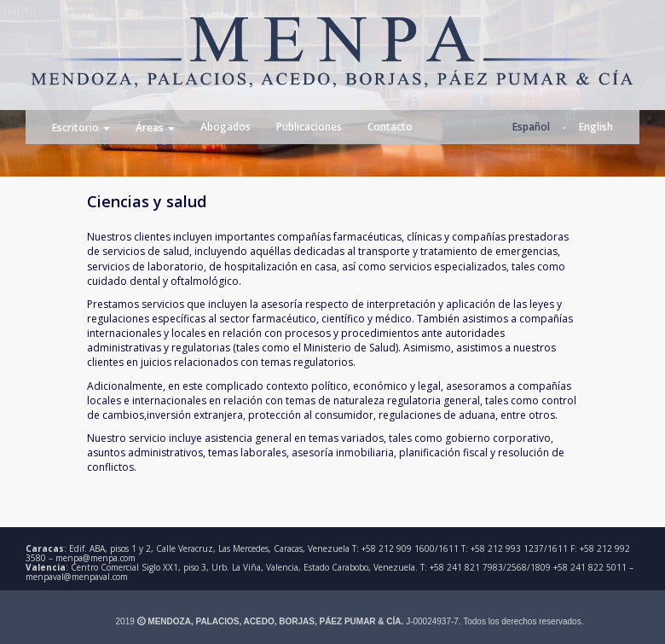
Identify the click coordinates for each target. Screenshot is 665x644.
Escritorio (81, 128)
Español (531, 127)
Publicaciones (309, 127)
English (596, 127)
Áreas (155, 128)
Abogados (226, 127)
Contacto (390, 127)
